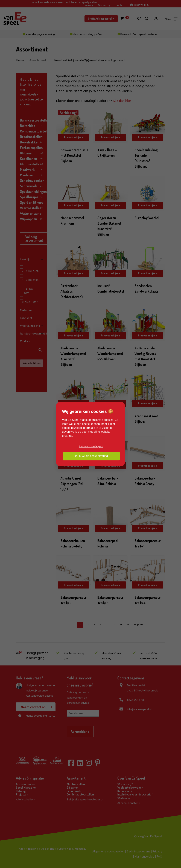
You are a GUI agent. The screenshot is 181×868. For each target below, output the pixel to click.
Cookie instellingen (91, 446)
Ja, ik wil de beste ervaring (91, 456)
